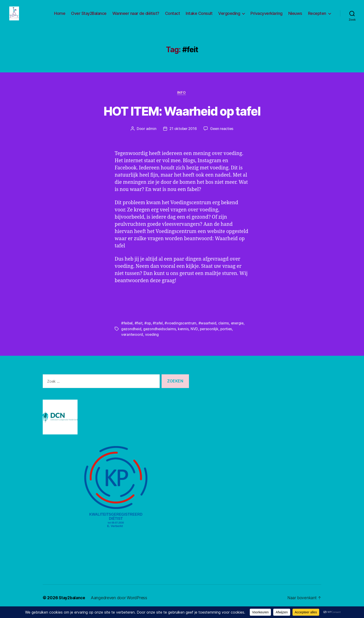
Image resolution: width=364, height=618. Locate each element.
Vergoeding (229, 17)
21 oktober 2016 (183, 136)
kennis (184, 336)
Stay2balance (73, 605)
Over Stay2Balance (89, 17)
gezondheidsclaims (160, 336)
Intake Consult (199, 17)
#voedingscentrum (182, 331)
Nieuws (295, 17)
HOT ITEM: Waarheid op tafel (182, 118)
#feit (139, 331)
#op (149, 331)
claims (225, 331)
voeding (152, 342)
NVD (195, 336)
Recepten (317, 17)
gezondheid (131, 336)
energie (239, 331)
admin (150, 136)
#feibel (127, 331)
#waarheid (209, 331)
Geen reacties (222, 136)
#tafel (159, 331)
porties (228, 336)
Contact (173, 17)
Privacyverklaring (266, 17)
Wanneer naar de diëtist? (136, 17)
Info (182, 100)
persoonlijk (210, 336)
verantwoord (132, 342)
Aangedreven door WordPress (120, 605)
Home (60, 17)
